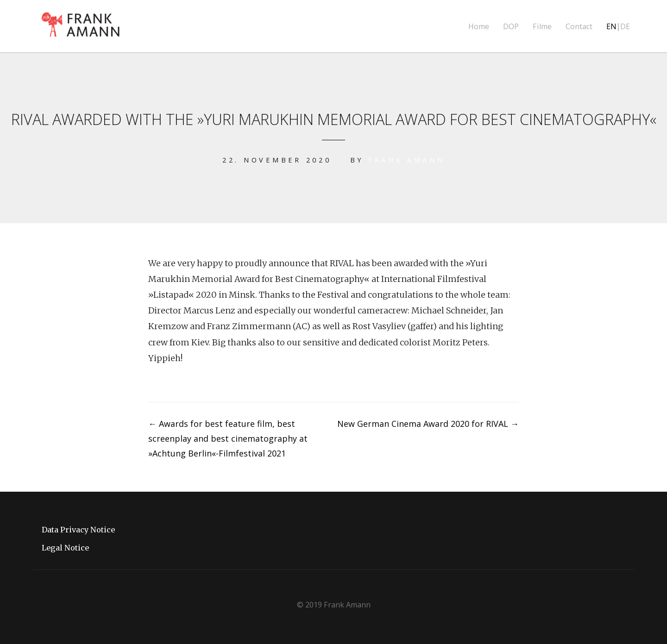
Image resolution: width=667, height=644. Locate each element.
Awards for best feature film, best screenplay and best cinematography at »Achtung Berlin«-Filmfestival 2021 (228, 438)
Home (479, 27)
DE (625, 27)
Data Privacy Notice (78, 530)
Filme (542, 27)
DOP (511, 27)
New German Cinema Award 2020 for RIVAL (428, 424)
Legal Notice (65, 548)
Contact (579, 27)
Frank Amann (406, 160)
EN (611, 27)
